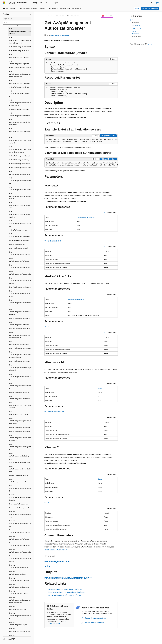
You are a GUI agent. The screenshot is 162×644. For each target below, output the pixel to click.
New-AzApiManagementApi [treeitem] (18, 248)
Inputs (135, 31)
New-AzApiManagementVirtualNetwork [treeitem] (20, 488)
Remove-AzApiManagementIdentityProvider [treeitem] (20, 616)
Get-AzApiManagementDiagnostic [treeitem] (19, 62)
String (100, 388)
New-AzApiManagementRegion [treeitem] (20, 431)
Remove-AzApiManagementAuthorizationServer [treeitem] (20, 558)
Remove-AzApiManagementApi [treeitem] (20, 508)
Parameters (136, 28)
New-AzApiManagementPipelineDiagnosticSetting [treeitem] (20, 421)
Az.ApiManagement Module (60, 35)
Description (135, 23)
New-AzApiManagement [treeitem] (17, 244)
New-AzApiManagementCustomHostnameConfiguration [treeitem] (20, 335)
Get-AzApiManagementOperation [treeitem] (20, 156)
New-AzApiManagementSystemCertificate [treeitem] (20, 469)
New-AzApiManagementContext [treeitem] (20, 329)
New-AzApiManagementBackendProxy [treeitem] (20, 303)
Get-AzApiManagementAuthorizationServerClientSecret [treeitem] (20, 40)
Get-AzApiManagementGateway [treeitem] (20, 68)
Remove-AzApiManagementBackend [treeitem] (19, 566)
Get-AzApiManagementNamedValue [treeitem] (20, 114)
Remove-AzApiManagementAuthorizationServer (67, 592)
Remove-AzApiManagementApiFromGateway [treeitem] (20, 514)
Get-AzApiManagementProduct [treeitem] (20, 164)
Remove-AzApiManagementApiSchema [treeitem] (19, 544)
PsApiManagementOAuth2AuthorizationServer (68, 578)
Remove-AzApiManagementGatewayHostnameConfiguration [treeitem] (20, 600)
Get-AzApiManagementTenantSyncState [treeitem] (20, 223)
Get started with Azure (150, 9)
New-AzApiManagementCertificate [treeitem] (19, 323)
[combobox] (17, 19)
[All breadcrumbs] (46, 16)
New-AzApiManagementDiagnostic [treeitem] (19, 343)
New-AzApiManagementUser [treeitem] (19, 475)
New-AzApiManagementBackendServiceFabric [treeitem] (20, 312)
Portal (137, 9)
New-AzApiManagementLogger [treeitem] (20, 392)
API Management (73, 16)
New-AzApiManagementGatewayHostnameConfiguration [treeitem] (20, 355)
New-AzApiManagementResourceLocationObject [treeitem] (20, 438)
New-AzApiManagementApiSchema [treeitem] (19, 266)
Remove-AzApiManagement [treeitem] (19, 504)
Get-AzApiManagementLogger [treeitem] (19, 109)
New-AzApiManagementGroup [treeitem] (19, 361)
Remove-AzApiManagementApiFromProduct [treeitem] (20, 523)
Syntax (135, 20)
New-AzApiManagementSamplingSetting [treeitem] (20, 447)
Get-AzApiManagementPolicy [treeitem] (19, 160)
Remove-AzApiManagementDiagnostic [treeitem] (19, 586)
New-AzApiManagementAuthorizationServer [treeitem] (20, 281)
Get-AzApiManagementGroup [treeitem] (19, 87)
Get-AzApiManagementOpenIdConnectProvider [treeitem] (20, 140)
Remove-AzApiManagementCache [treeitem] (18, 573)
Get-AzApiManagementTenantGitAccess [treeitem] (20, 205)
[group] (81, 141)
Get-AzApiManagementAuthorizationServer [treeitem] (20, 31)
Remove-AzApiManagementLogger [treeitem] (18, 624)
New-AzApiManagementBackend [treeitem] (20, 287)
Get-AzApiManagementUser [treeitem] (19, 230)
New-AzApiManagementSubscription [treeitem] (20, 461)
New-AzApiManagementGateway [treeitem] (20, 348)
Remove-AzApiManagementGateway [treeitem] (19, 592)
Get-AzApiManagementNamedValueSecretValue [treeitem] (20, 122)
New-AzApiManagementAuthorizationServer (65, 589)
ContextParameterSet (54, 241)
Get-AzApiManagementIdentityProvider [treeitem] (20, 94)
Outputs (135, 34)
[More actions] (116, 16)
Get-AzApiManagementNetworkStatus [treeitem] (20, 131)
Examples (136, 26)
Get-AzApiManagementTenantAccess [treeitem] (20, 188)
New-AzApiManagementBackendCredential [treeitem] (20, 294)
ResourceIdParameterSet (55, 412)
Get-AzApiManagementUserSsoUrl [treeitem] (19, 235)
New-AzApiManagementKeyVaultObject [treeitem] (20, 386)
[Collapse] (31, 14)
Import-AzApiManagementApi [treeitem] (19, 240)
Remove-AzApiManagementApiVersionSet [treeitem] (20, 551)
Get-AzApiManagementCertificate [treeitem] (19, 56)
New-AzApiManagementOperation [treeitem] (19, 413)
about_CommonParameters (55, 550)
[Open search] (152, 3)
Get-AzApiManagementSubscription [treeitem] (20, 173)
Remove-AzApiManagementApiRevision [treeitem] (20, 538)
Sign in (157, 3)
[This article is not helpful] (151, 44)
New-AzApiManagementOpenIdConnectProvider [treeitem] (20, 405)
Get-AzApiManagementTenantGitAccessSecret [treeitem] (20, 214)
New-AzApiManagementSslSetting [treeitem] (19, 455)
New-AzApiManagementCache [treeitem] (20, 318)
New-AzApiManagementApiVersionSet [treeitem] (20, 273)
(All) (47, 327)
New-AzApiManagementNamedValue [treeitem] (20, 397)
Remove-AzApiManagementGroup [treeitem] (18, 608)
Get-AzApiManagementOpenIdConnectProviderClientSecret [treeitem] (20, 149)
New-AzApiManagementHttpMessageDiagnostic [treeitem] (20, 368)
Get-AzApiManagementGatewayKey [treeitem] (20, 82)
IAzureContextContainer (76, 299)
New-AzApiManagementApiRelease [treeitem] (19, 253)
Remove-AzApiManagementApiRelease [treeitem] (19, 531)
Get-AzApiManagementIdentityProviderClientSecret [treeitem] (20, 103)
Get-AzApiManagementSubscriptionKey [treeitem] (20, 181)
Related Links (136, 37)
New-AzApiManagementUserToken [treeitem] (19, 481)
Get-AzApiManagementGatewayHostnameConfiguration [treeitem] (20, 74)
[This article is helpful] (149, 44)
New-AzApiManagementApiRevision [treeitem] (20, 260)
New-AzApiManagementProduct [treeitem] (20, 427)
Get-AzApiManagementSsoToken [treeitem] (20, 168)
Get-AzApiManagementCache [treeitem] (19, 51)
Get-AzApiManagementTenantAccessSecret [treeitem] (20, 196)
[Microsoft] (4, 3)
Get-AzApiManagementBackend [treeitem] (20, 47)
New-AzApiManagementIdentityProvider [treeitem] (20, 377)
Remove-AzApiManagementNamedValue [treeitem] (20, 630)
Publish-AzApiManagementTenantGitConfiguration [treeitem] (20, 498)
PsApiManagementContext (86, 217)
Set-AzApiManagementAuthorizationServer (65, 595)
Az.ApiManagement (57, 16)
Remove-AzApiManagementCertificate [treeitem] (19, 579)
